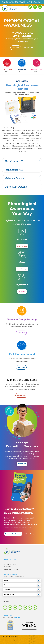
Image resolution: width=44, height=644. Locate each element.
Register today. (36, 3)
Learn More (21, 333)
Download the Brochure (13, 534)
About (6, 580)
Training (7, 590)
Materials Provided (15, 178)
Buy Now (22, 292)
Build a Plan (28, 534)
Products (7, 585)
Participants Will (14, 170)
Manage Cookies (16, 640)
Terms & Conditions (28, 640)
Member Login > (8, 615)
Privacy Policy (5, 640)
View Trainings (22, 246)
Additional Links (10, 594)
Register (16, 48)
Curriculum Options (16, 187)
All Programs (21, 395)
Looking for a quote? (11, 574)
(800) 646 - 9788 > (11, 559)
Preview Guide (28, 48)
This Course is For (15, 161)
